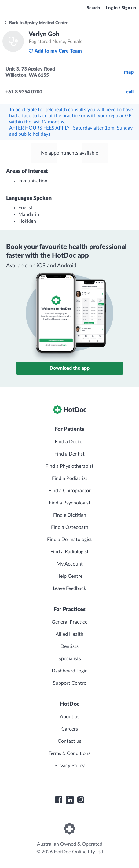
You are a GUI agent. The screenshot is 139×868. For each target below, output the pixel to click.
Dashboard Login (70, 671)
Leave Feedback (69, 588)
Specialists (70, 659)
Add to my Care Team (55, 51)
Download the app (69, 368)
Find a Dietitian (70, 515)
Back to (36, 23)
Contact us (69, 741)
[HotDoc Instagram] (81, 800)
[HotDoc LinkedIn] (70, 800)
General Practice (69, 622)
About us (70, 717)
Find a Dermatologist (69, 540)
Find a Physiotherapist (69, 466)
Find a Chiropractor (70, 491)
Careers (70, 729)
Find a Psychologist (70, 503)
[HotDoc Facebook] (59, 800)
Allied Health (69, 634)
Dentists (69, 646)
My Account (70, 564)
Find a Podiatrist (70, 478)
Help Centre (69, 576)
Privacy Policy (69, 766)
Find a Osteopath (70, 527)
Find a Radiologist (69, 552)
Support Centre (69, 683)
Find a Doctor (69, 442)
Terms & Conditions (69, 753)
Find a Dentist (69, 454)
